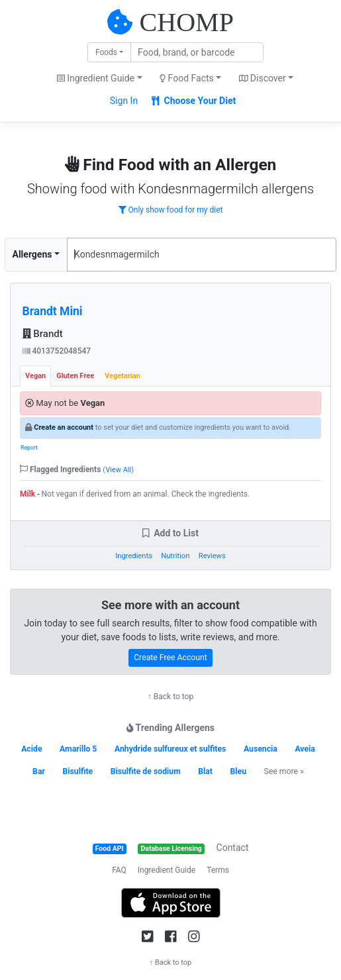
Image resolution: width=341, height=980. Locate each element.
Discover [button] (263, 78)
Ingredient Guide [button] (96, 78)
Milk (27, 494)
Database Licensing (171, 849)
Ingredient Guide (167, 870)
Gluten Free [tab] (75, 376)
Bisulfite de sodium (146, 771)
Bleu (238, 771)
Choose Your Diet (194, 101)
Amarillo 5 (78, 749)
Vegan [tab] (35, 376)
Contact (233, 848)
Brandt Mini (53, 311)
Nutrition (175, 556)
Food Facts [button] (187, 78)
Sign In (124, 101)
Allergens (32, 254)
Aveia (305, 749)
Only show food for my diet (171, 210)
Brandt (43, 334)
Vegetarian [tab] (122, 376)
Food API (110, 849)
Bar (39, 771)
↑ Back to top (170, 697)
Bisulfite (77, 771)
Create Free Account (170, 658)
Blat (205, 771)
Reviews (212, 556)
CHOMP (187, 22)
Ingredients (134, 556)
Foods (106, 52)
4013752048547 (57, 351)
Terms (218, 870)
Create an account (64, 427)
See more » (284, 771)
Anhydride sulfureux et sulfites (170, 749)
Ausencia (261, 749)
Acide (31, 749)
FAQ (119, 870)
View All (118, 470)
